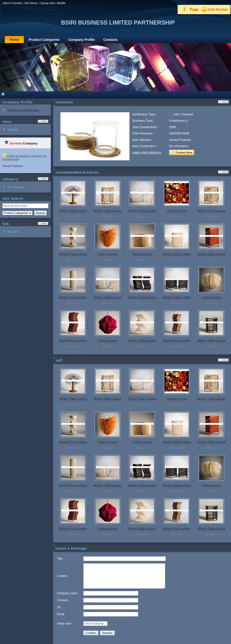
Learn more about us (147, 152)
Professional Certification (23, 110)
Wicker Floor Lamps (73, 254)
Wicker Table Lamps (73, 211)
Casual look (47, 3)
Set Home (31, 3)
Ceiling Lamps (177, 211)
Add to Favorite (12, 3)
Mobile (61, 3)
